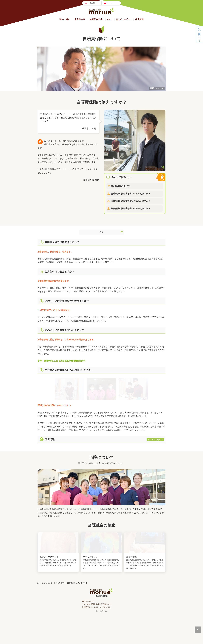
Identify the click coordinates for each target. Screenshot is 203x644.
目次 (111, 232)
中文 (112, 3)
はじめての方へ (123, 19)
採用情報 (139, 19)
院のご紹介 (65, 19)
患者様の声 (80, 19)
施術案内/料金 (96, 19)
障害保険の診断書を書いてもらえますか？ (131, 209)
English (93, 3)
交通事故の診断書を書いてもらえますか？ (131, 194)
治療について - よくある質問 (53, 583)
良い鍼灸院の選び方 (120, 186)
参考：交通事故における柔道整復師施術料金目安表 (61, 361)
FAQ (109, 19)
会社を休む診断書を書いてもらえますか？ (131, 201)
